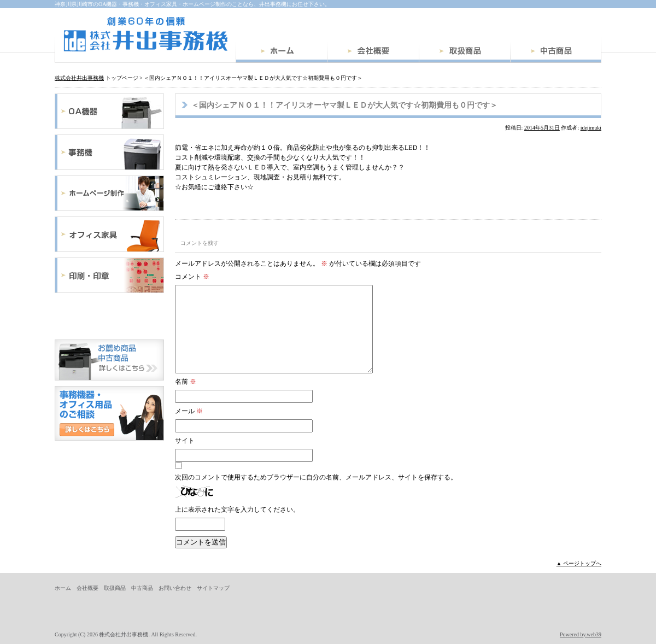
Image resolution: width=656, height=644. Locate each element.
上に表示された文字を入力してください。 (237, 510)
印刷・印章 (109, 275)
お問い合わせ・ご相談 (109, 413)
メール (189, 411)
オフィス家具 (109, 234)
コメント (192, 277)
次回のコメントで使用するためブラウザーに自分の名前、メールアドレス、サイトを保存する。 (316, 477)
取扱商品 (464, 52)
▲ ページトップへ (579, 563)
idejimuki (591, 128)
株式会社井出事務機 (145, 34)
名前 (186, 382)
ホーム (281, 52)
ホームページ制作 (109, 193)
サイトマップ (213, 588)
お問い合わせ (175, 588)
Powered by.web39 (581, 634)
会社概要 (373, 52)
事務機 (109, 152)
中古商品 (556, 52)
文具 (109, 316)
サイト (185, 441)
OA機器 (109, 111)
